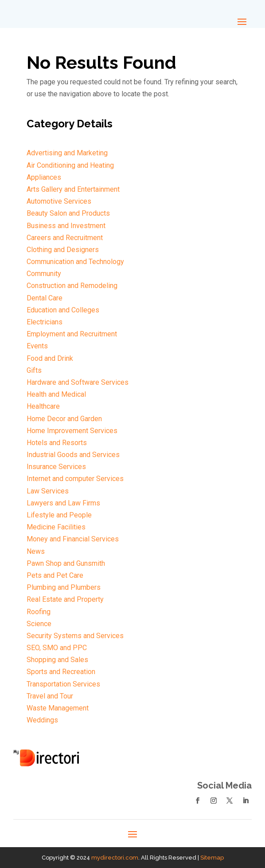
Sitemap (212, 858)
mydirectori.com (115, 858)
